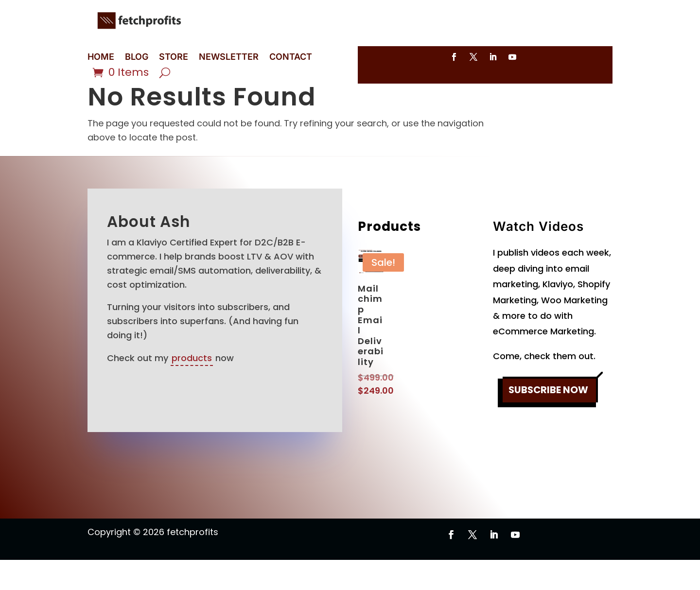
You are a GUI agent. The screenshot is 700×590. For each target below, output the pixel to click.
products (192, 388)
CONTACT (291, 58)
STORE (174, 58)
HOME (101, 58)
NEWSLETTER (229, 58)
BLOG (137, 58)
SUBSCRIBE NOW (548, 421)
